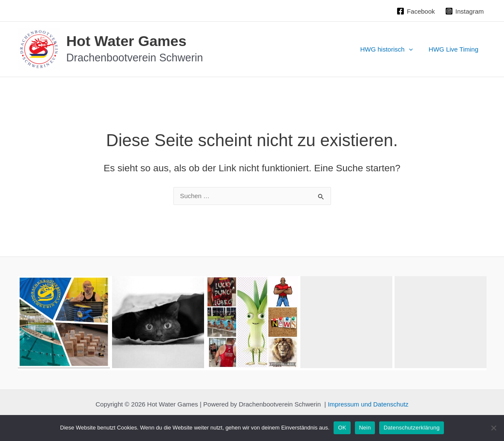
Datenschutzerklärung (411, 428)
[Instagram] (465, 11)
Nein (365, 428)
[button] (64, 322)
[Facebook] (416, 11)
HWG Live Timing (455, 49)
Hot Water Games (127, 41)
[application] (413, 49)
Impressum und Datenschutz (368, 404)
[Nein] (493, 428)
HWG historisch (391, 49)
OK (342, 428)
